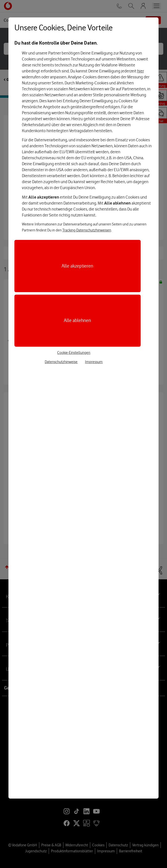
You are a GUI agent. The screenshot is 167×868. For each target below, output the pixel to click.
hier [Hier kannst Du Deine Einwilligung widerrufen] (141, 71)
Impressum (94, 362)
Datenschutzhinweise (61, 362)
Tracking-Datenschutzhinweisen (87, 230)
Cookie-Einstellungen (74, 353)
